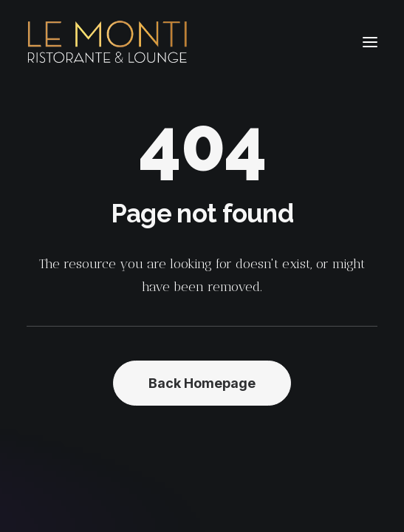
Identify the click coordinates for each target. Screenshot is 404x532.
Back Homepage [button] (202, 383)
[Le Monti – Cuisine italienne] (107, 42)
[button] (370, 42)
